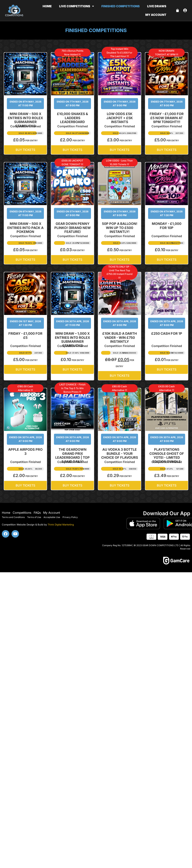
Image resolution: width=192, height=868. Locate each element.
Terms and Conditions (13, 517)
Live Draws (157, 6)
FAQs (37, 513)
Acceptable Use (52, 517)
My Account (52, 513)
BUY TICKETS (25, 150)
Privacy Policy (70, 517)
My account (156, 15)
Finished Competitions (121, 6)
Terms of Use (34, 517)
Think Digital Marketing (61, 525)
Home (47, 6)
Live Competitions (77, 6)
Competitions (22, 513)
